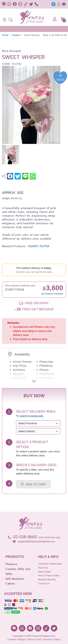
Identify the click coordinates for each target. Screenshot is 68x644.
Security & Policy (52, 639)
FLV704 (44, 246)
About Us (43, 568)
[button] (11, 20)
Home (5, 35)
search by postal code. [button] (32, 416)
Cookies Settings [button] (16, 639)
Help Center (44, 572)
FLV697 (33, 246)
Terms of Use (34, 639)
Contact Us (44, 583)
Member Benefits (47, 579)
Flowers (16, 35)
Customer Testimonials (50, 564)
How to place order (49, 575)
